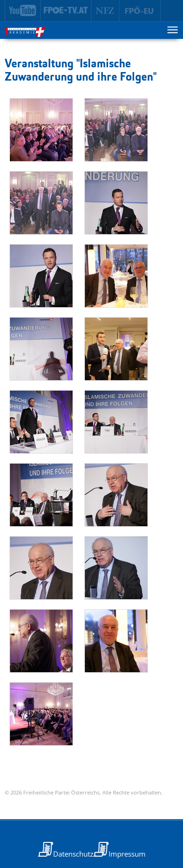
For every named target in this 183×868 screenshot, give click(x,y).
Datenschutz (73, 854)
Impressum (127, 854)
